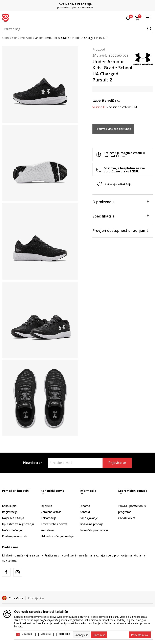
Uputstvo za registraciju (18, 524)
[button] (77, 29)
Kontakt (85, 512)
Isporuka (46, 506)
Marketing (64, 634)
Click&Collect (127, 518)
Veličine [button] (114, 107)
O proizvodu (121, 201)
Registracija (10, 512)
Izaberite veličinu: (106, 100)
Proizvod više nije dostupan (113, 129)
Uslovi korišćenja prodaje (57, 536)
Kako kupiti (9, 506)
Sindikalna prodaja (91, 524)
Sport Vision (10, 38)
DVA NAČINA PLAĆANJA (77, 4)
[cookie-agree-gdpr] (99, 635)
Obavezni (27, 634)
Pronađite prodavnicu (94, 530)
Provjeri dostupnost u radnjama (121, 230)
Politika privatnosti (14, 536)
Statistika (46, 634)
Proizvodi (26, 38)
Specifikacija (121, 216)
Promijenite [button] (36, 598)
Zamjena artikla (51, 512)
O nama (85, 506)
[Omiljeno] (128, 18)
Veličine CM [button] (129, 107)
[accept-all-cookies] (140, 635)
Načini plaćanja (12, 530)
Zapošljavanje (89, 518)
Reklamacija (49, 518)
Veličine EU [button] (99, 107)
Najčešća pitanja (13, 518)
